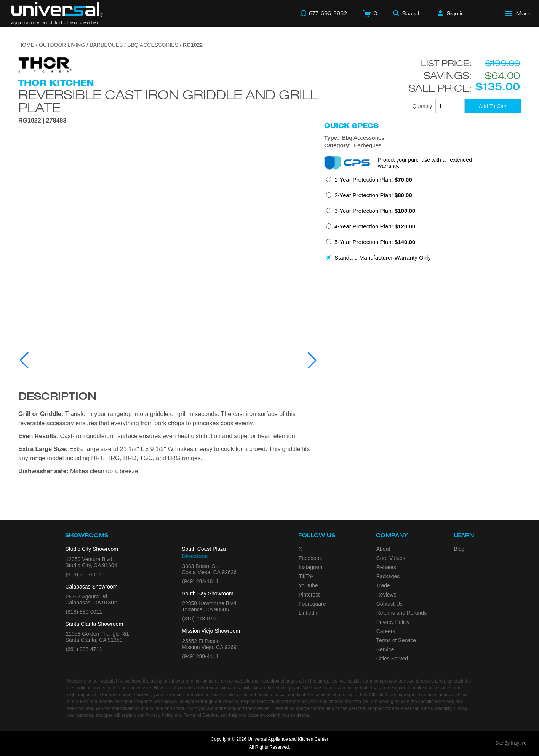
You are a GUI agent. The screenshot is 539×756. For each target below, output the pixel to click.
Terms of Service (396, 640)
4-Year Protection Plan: (375, 226)
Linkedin (309, 613)
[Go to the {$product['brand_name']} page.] (45, 65)
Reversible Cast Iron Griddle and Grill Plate (168, 101)
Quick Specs (351, 126)
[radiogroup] (422, 221)
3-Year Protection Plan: (375, 211)
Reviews (386, 595)
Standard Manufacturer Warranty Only (383, 258)
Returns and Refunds (401, 613)
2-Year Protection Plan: (373, 195)
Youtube (308, 585)
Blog (459, 549)
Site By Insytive (511, 743)
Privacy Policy (393, 622)
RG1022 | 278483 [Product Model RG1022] (42, 121)
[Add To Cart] (493, 106)
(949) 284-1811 (200, 581)
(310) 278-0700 (200, 619)
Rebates (386, 567)
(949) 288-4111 (200, 656)
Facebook (310, 558)
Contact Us (389, 604)
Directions (195, 556)
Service (385, 649)
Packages (388, 576)
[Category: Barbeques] (422, 145)
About (383, 549)
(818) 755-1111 (84, 574)
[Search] (407, 13)
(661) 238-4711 (84, 649)
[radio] (369, 182)
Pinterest (309, 595)
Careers (386, 631)
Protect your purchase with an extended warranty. (425, 163)
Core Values (391, 558)
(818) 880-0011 (84, 612)
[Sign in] (451, 13)
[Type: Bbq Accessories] (422, 138)
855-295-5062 (374, 695)
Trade (383, 585)
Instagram (310, 567)
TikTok (306, 576)
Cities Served (392, 659)
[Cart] (370, 13)
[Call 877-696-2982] (324, 13)
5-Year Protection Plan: (375, 242)
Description (57, 397)
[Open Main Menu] (519, 13)
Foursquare (312, 604)
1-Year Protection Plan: (373, 179)
